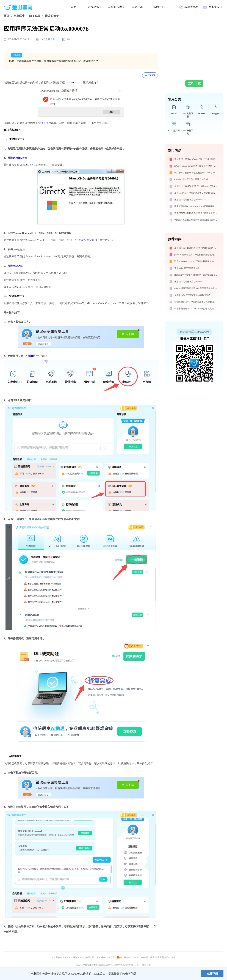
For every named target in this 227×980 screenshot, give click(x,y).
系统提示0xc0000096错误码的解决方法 (192, 295)
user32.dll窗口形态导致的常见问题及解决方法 (196, 288)
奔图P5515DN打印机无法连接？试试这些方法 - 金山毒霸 (196, 213)
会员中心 (138, 7)
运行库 (85, 240)
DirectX (17, 158)
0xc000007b (73, 83)
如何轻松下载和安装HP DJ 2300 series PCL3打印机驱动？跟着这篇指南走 (196, 186)
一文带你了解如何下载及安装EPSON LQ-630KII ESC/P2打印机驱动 (196, 173)
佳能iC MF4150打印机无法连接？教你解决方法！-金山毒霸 (196, 302)
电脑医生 (19, 16)
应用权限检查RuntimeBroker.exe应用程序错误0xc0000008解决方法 (196, 206)
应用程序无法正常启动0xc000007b (190, 200)
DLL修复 (35, 16)
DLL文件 (46, 123)
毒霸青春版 (189, 7)
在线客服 (146, 965)
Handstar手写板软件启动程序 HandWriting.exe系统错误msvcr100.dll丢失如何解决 (196, 275)
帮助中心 (159, 7)
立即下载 (194, 83)
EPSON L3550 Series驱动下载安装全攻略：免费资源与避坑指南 (196, 166)
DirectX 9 (30, 165)
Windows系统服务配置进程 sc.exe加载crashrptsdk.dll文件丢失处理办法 (196, 220)
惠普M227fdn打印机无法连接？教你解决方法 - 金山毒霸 (196, 193)
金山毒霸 (16, 974)
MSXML (18, 266)
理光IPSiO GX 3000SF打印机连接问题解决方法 (196, 261)
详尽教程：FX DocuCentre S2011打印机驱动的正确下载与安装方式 (196, 159)
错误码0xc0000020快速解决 (187, 268)
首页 (74, 7)
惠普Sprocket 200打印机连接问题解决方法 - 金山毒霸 (196, 248)
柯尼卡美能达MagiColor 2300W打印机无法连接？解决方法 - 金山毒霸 (196, 309)
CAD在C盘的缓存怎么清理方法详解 (191, 179)
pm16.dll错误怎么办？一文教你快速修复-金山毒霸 (196, 255)
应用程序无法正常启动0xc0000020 (190, 282)
